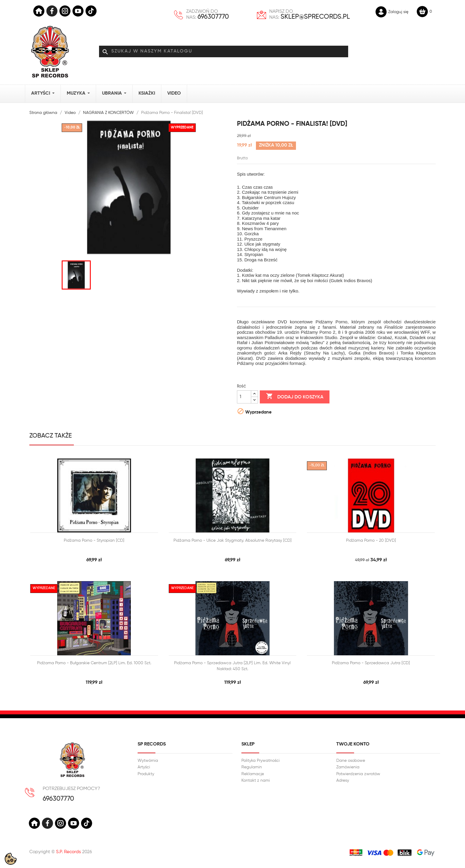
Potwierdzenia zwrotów (358, 774)
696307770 (213, 17)
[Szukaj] (224, 52)
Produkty (146, 774)
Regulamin (252, 767)
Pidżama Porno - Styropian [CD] (94, 540)
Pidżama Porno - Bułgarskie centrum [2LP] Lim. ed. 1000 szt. (94, 663)
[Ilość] (244, 397)
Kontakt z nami (256, 780)
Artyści (144, 767)
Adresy (343, 780)
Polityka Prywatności (261, 761)
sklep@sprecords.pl (315, 17)
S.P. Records (69, 852)
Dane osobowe (351, 761)
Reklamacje (253, 774)
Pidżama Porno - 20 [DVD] (371, 540)
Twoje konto (353, 744)
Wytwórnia (148, 761)
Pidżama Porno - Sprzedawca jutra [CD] (371, 663)
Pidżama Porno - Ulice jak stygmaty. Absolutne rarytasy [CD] (232, 540)
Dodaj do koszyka (295, 397)
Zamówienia (348, 767)
